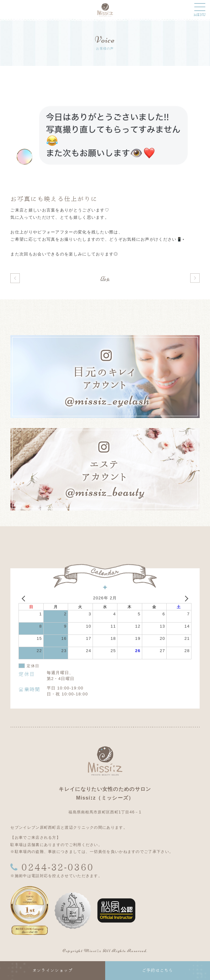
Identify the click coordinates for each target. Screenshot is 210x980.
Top (105, 278)
